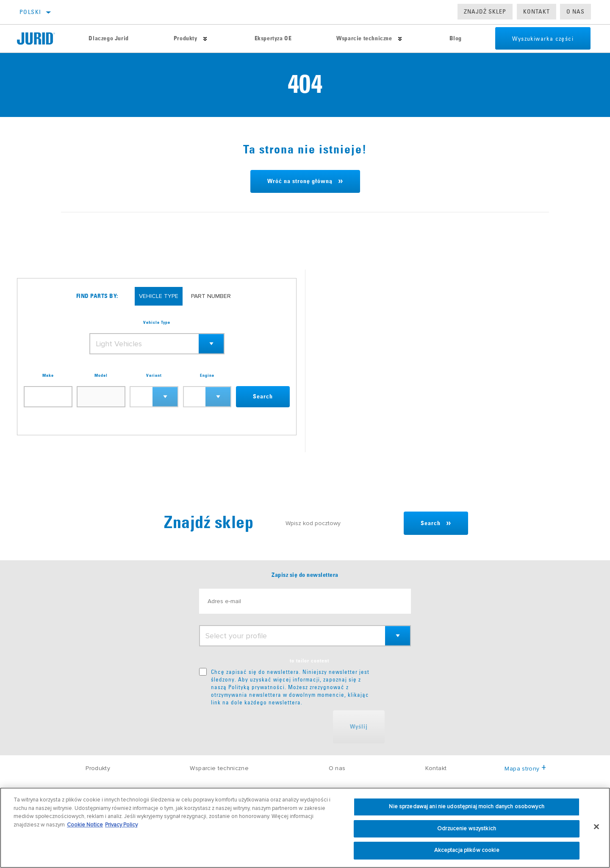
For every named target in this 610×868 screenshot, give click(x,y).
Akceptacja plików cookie (467, 850)
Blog (456, 39)
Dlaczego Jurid (108, 39)
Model (101, 376)
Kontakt (537, 11)
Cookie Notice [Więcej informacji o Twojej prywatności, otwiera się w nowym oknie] (85, 825)
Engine (207, 376)
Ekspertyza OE (273, 39)
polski (30, 12)
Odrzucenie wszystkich (467, 829)
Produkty (186, 39)
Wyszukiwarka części (543, 39)
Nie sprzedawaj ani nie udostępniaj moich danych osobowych (466, 807)
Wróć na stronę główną (300, 181)
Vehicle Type (157, 323)
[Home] (42, 39)
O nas (575, 11)
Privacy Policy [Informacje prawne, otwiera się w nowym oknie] (121, 825)
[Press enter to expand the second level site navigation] (205, 39)
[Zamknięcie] (596, 827)
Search (263, 397)
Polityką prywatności (256, 687)
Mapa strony (525, 769)
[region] (305, 828)
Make (48, 376)
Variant (154, 376)
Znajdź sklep (485, 11)
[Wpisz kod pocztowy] (341, 523)
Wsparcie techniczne (364, 39)
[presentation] (263, 727)
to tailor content (309, 661)
